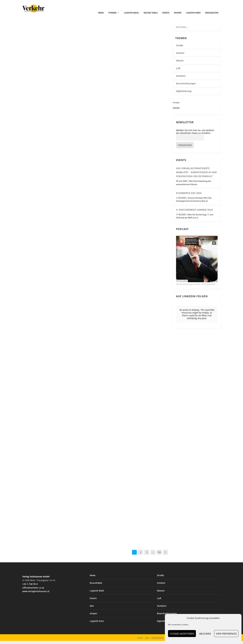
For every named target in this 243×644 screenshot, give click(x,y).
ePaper (178, 16)
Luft (178, 71)
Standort (41, 79)
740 (159, 555)
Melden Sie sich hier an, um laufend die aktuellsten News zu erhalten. (195, 135)
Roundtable (96, 586)
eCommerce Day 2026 (189, 196)
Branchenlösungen (121, 82)
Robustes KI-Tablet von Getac (122, 387)
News (101, 16)
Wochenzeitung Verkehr (188, 287)
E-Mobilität (42, 392)
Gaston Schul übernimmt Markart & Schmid (57, 282)
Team (140, 641)
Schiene (180, 56)
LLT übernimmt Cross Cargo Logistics (53, 74)
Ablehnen (205, 634)
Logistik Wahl (131, 16)
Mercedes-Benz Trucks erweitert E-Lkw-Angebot (54, 178)
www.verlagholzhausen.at (36, 594)
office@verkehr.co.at (33, 591)
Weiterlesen (34, 119)
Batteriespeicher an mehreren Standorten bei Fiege (132, 290)
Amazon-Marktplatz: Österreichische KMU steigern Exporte (56, 492)
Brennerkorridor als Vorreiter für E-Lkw (56, 388)
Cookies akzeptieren (182, 634)
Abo (92, 609)
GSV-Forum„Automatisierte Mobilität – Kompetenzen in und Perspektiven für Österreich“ (196, 175)
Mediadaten (212, 16)
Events (166, 16)
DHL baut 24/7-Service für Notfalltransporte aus (119, 76)
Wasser (116, 497)
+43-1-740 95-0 (30, 587)
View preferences (226, 634)
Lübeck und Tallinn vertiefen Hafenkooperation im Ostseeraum (126, 491)
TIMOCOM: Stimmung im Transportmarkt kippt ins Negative (130, 181)
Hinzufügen (185, 148)
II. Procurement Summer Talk (194, 213)
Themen (112, 16)
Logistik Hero (193, 16)
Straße (40, 184)
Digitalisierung (119, 391)
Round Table (151, 16)
